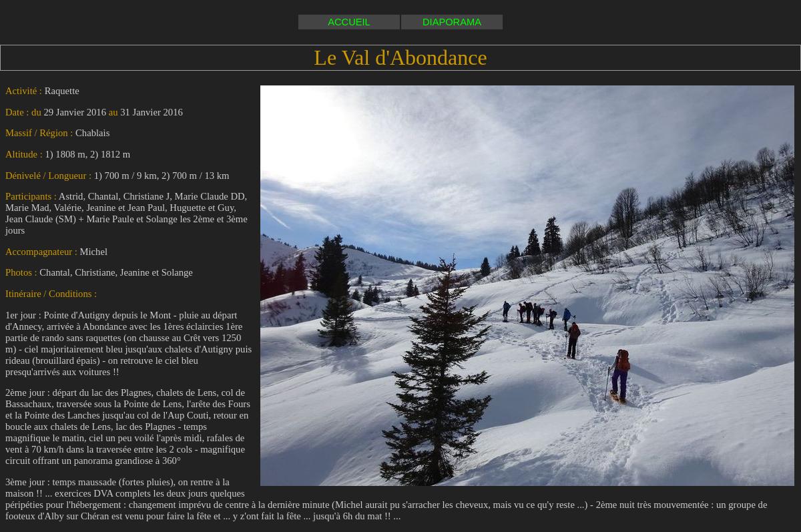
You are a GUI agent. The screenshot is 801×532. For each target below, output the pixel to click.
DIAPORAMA (452, 22)
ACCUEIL (349, 22)
